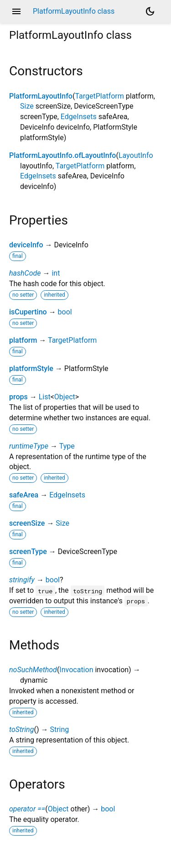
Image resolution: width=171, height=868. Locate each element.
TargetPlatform (99, 96)
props (18, 397)
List (45, 397)
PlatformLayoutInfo (41, 96)
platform (23, 340)
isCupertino (28, 312)
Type (67, 446)
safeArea (24, 495)
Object (65, 397)
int (56, 273)
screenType (28, 552)
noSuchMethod (33, 670)
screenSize (27, 523)
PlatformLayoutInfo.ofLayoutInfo (62, 155)
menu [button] (16, 11)
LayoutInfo (136, 155)
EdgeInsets (79, 117)
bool (65, 312)
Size (27, 106)
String (59, 729)
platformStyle (31, 369)
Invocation (76, 670)
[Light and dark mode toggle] (150, 11)
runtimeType (29, 446)
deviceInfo (26, 245)
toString (21, 729)
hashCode (25, 273)
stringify (22, 580)
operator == (27, 809)
